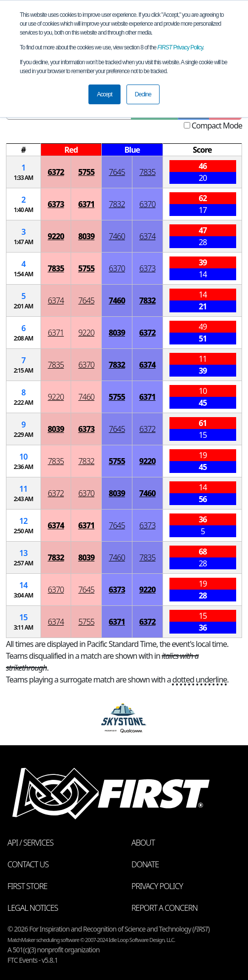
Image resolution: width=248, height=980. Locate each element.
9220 (56, 236)
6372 (56, 172)
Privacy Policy (180, 47)
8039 (86, 236)
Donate (145, 864)
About (143, 843)
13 (23, 553)
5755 (86, 172)
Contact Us (28, 864)
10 (23, 457)
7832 (117, 204)
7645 (117, 172)
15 (23, 617)
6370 (147, 204)
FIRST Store (27, 886)
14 (23, 585)
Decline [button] (143, 94)
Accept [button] (104, 94)
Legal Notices (33, 908)
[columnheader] (24, 150)
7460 (117, 236)
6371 (86, 204)
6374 (147, 236)
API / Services (30, 843)
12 (23, 521)
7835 (147, 172)
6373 (56, 204)
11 (23, 489)
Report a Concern (165, 908)
